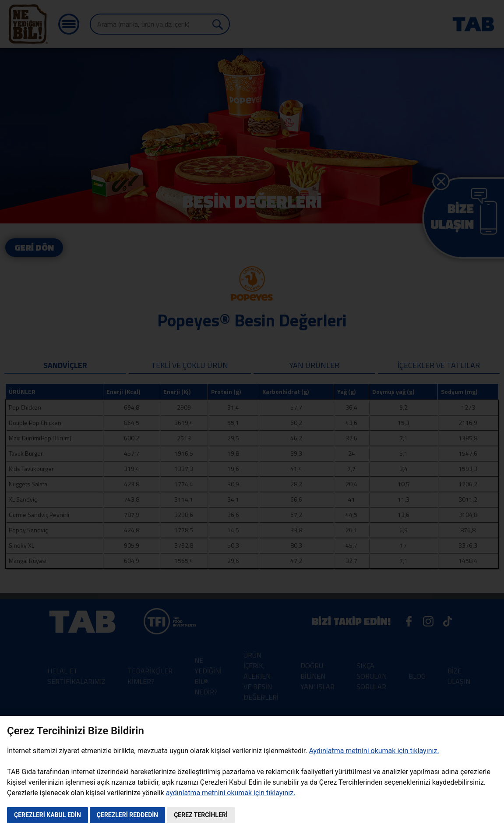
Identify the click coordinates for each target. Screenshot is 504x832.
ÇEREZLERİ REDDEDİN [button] (127, 815)
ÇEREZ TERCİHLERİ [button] (201, 815)
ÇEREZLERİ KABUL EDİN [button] (48, 815)
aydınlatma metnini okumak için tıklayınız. (231, 793)
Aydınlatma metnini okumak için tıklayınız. (374, 751)
